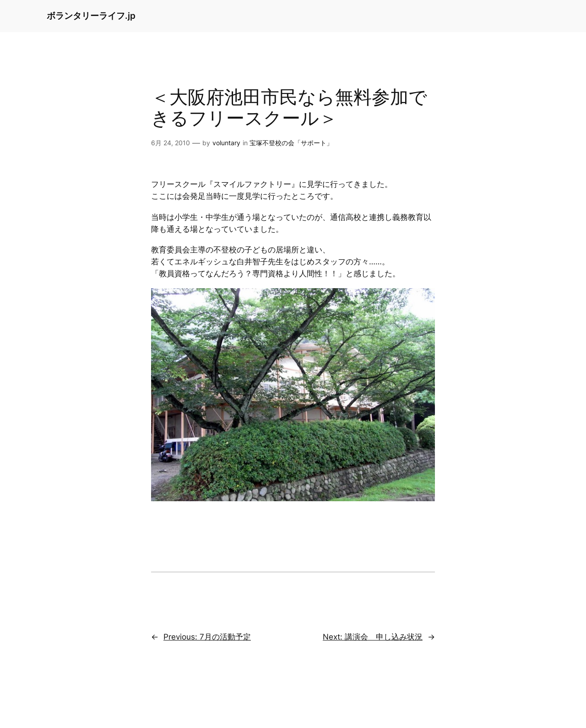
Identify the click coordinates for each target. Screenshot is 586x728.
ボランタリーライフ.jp (91, 16)
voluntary (226, 143)
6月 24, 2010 (171, 143)
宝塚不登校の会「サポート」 (291, 143)
